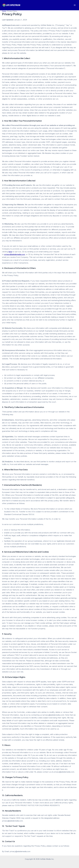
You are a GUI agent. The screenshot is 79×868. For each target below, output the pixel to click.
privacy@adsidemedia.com (15, 254)
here (10, 252)
